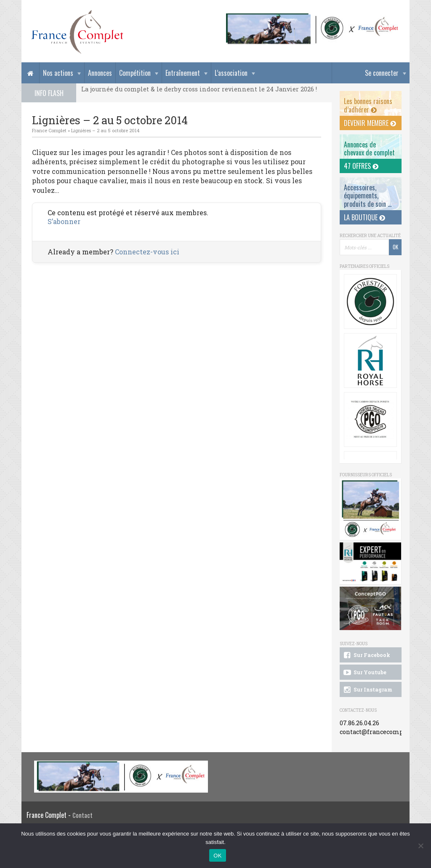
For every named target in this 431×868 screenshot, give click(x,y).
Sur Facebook (366, 655)
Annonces (100, 73)
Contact (82, 815)
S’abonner (64, 221)
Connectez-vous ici (147, 252)
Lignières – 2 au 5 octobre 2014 (105, 130)
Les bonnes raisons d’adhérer (368, 105)
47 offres (361, 166)
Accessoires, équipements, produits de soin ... (368, 195)
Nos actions (58, 73)
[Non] (420, 846)
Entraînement (183, 73)
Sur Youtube (364, 673)
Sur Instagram (367, 690)
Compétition (135, 73)
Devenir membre (370, 123)
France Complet (49, 130)
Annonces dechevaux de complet (369, 148)
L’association (231, 73)
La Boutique (364, 217)
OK (217, 856)
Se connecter (382, 73)
